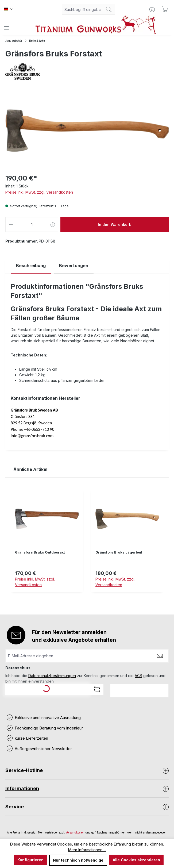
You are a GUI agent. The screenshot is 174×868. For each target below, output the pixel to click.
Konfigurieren (30, 860)
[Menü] (6, 28)
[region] (87, 545)
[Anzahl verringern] (11, 224)
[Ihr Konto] (152, 9)
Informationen (22, 788)
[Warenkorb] (165, 9)
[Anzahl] (32, 224)
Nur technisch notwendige (78, 860)
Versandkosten (75, 832)
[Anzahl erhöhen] (53, 224)
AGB (138, 676)
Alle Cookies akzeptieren (136, 860)
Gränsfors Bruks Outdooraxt (40, 552)
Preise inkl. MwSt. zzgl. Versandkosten (39, 192)
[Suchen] (109, 9)
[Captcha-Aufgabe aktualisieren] (97, 689)
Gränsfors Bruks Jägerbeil (119, 552)
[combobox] (82, 9)
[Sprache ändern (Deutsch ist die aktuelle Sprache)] (9, 9)
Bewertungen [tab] (74, 266)
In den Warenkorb (115, 224)
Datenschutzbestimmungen (52, 676)
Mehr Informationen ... (87, 850)
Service (15, 807)
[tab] (31, 266)
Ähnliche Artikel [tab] (30, 469)
